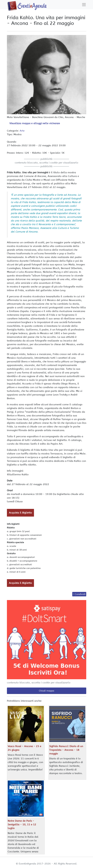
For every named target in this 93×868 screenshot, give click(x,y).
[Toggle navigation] (84, 5)
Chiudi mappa (46, 691)
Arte (22, 131)
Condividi (80, 594)
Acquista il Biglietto (20, 513)
